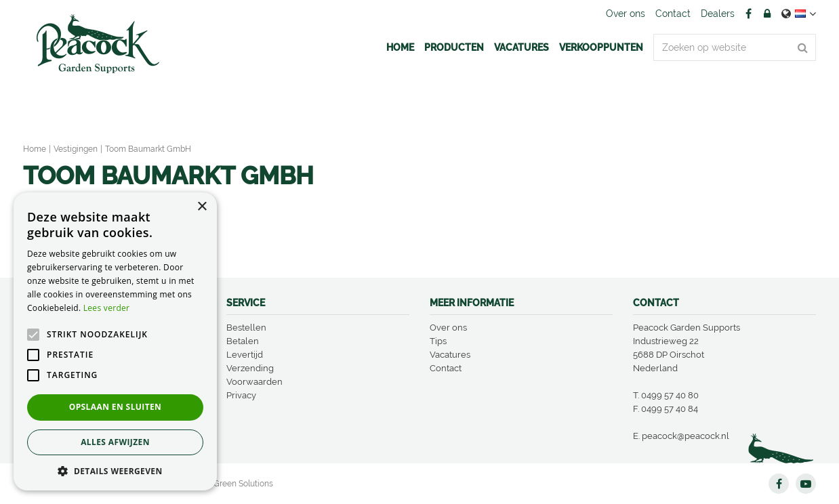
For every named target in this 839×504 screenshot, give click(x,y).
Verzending (250, 368)
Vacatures (450, 355)
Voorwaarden (254, 382)
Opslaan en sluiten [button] (116, 407)
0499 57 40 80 (670, 395)
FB (748, 14)
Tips (438, 341)
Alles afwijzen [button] (115, 442)
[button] (115, 470)
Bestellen (246, 328)
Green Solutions (243, 484)
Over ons (448, 328)
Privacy (241, 395)
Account (767, 14)
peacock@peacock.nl (685, 436)
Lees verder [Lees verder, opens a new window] (107, 308)
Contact (446, 368)
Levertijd (245, 355)
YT (806, 484)
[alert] (115, 341)
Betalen (243, 341)
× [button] (202, 207)
